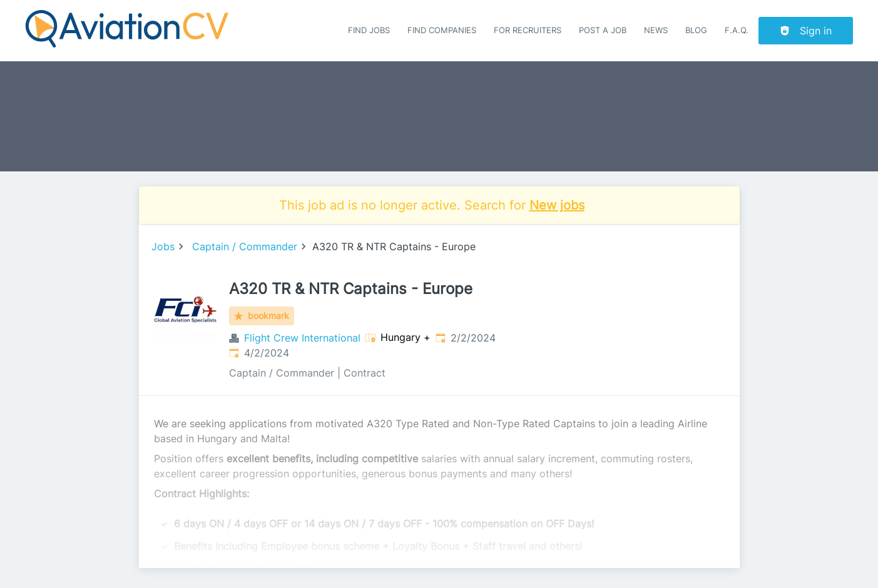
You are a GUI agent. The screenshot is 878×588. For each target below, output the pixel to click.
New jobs (557, 205)
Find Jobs (369, 30)
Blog (696, 30)
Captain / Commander (245, 246)
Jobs (163, 246)
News (656, 30)
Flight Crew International (302, 338)
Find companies (442, 30)
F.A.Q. (737, 30)
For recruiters (528, 30)
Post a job (603, 30)
